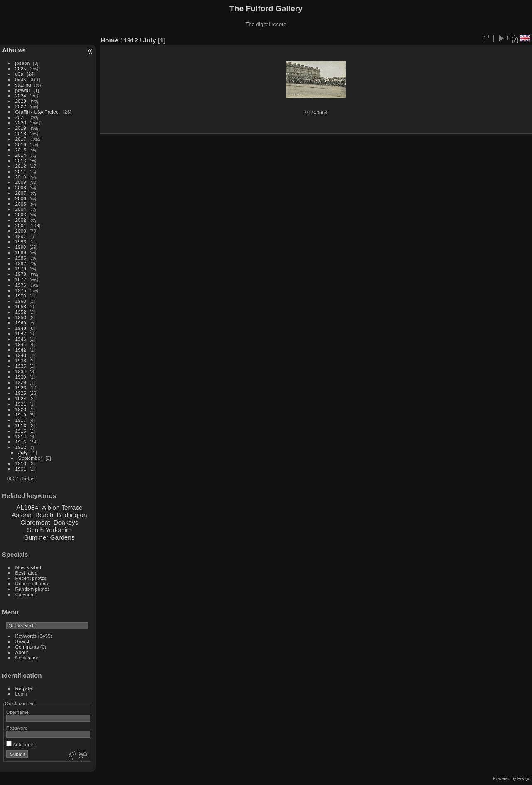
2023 (21, 101)
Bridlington (72, 515)
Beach (44, 515)
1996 (21, 241)
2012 (21, 166)
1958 (21, 306)
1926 (21, 388)
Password (17, 728)
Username (17, 712)
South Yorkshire (49, 530)
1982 (21, 263)
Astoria (22, 515)
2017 (21, 139)
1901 (21, 469)
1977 (21, 279)
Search (23, 641)
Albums (14, 50)
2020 (21, 123)
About (22, 652)
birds (21, 79)
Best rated (27, 573)
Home (110, 40)
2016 (21, 144)
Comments (27, 647)
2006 (21, 198)
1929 (21, 382)
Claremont (35, 522)
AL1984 (27, 507)
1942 (21, 350)
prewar (23, 90)
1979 (21, 269)
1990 (21, 247)
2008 (21, 187)
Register (25, 688)
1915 (21, 431)
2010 (21, 177)
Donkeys (66, 522)
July (23, 452)
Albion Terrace (62, 507)
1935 (21, 366)
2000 (21, 231)
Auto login (20, 744)
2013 (21, 160)
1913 (21, 442)
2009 (21, 182)
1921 (21, 404)
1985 (21, 258)
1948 (21, 328)
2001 (21, 225)
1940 (21, 355)
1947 (21, 333)
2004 (21, 209)
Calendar (25, 594)
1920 (21, 409)
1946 (21, 339)
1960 (21, 301)
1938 (21, 360)
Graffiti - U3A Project (38, 112)
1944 (21, 344)
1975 (21, 290)
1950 (21, 317)
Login (21, 694)
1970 (21, 296)
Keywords (26, 636)
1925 (21, 393)
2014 (21, 155)
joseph (23, 63)
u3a (20, 74)
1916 (21, 425)
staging (23, 85)
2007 (21, 193)
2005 (21, 204)
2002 (21, 220)
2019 (21, 128)
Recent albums (32, 583)
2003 (21, 214)
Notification (27, 657)
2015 (21, 150)
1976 (21, 285)
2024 (21, 95)
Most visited (28, 567)
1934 (21, 371)
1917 (21, 420)
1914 (21, 436)
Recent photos (31, 578)
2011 (21, 171)
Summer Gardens (49, 537)
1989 (21, 252)
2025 (21, 68)
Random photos (33, 589)
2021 (21, 117)
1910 (21, 463)
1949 (21, 323)
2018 (21, 133)
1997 (21, 236)
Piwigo (524, 778)
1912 (21, 447)
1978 (21, 274)
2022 (21, 106)
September (30, 458)
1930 (21, 377)
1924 (21, 398)
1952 (21, 312)
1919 (21, 415)
